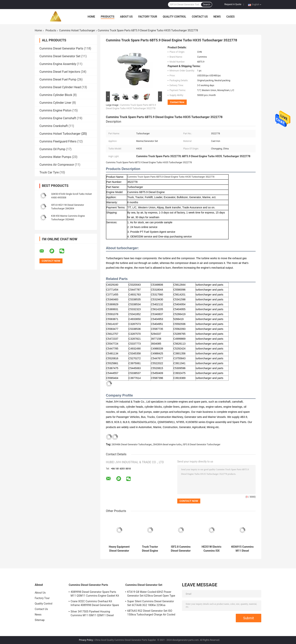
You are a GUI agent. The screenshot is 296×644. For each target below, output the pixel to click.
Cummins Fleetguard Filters (58, 141)
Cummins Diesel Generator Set (60, 56)
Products (108, 17)
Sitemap (40, 620)
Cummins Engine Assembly (58, 64)
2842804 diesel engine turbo (167, 445)
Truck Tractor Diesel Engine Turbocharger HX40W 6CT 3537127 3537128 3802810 (150, 549)
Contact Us (200, 17)
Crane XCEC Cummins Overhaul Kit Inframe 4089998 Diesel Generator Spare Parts (95, 604)
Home (91, 17)
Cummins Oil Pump (52, 149)
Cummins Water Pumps (55, 157)
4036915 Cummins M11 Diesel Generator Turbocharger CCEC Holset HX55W (242, 549)
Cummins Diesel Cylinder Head (60, 87)
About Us (126, 17)
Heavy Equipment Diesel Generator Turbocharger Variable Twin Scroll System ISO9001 (119, 549)
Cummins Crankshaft (54, 126)
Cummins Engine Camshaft (58, 118)
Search (207, 5)
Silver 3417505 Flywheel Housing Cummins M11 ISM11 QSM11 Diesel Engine (92, 614)
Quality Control (174, 17)
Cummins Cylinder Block (56, 95)
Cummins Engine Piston (55, 110)
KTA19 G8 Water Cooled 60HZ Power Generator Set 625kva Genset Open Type (151, 594)
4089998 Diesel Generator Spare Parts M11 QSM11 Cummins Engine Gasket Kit (95, 594)
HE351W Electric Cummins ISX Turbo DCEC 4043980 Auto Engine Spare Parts (211, 549)
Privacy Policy (86, 640)
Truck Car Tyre (49, 172)
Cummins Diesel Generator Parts (61, 48)
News (217, 17)
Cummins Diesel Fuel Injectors (60, 72)
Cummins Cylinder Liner (55, 103)
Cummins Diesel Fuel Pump (58, 79)
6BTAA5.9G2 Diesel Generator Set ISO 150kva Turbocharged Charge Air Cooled (151, 613)
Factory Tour (148, 17)
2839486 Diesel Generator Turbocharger (132, 445)
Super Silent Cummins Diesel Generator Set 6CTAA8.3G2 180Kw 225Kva (151, 603)
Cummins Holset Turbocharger (77, 30)
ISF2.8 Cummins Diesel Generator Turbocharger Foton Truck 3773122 (181, 549)
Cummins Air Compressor (57, 165)
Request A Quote (233, 4)
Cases (230, 17)
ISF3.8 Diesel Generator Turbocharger (202, 445)
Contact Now (177, 102)
